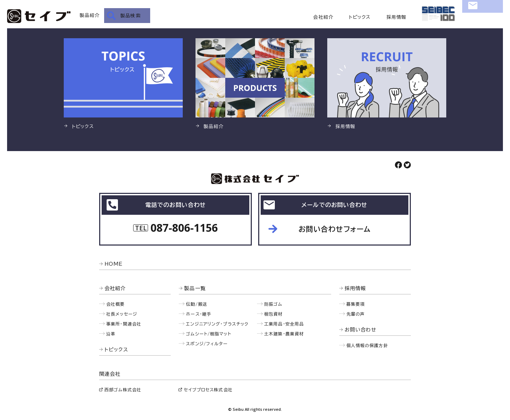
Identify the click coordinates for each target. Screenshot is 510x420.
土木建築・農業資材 (284, 334)
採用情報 (396, 17)
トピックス (360, 17)
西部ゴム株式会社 (123, 390)
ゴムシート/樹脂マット (208, 334)
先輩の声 (356, 314)
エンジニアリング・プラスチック (217, 324)
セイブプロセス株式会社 (208, 390)
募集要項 (356, 304)
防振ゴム (273, 304)
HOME (114, 264)
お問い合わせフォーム (335, 229)
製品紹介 (90, 15)
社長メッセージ (122, 314)
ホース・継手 (199, 314)
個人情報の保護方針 (367, 345)
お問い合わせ (483, 16)
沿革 (111, 334)
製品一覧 (195, 288)
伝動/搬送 (197, 304)
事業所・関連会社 (124, 324)
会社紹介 (323, 17)
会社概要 (116, 304)
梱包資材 (274, 314)
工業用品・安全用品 (284, 324)
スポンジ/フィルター (207, 344)
